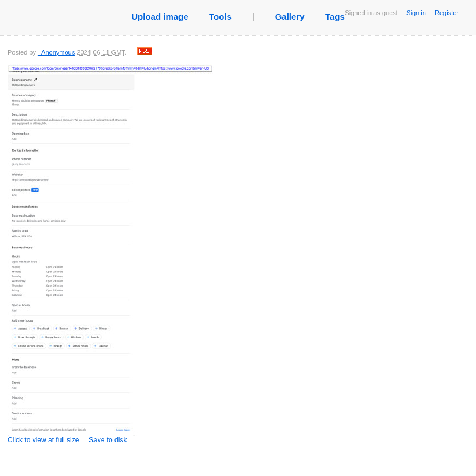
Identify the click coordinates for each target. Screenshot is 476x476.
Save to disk (108, 440)
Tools (220, 17)
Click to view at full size (111, 254)
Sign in (416, 13)
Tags (335, 17)
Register (447, 13)
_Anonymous (56, 52)
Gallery (290, 17)
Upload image (160, 17)
